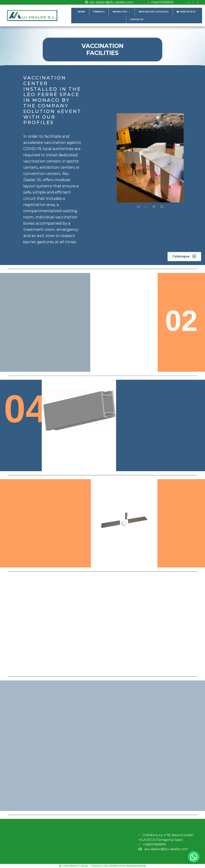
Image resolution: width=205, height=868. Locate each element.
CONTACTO (137, 19)
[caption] (146, 206)
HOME (82, 12)
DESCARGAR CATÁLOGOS (154, 12)
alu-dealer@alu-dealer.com (108, 2)
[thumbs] (138, 206)
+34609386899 (160, 2)
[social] (154, 206)
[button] (184, 257)
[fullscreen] (162, 206)
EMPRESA (99, 12)
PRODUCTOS (122, 12)
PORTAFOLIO (188, 12)
